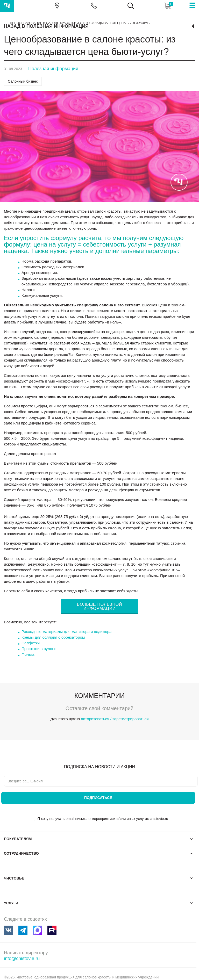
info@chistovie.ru (22, 959)
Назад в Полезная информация (46, 26)
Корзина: (167, 6)
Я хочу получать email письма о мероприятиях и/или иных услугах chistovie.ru (103, 819)
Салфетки (31, 643)
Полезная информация (53, 69)
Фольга (28, 654)
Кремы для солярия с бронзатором (53, 637)
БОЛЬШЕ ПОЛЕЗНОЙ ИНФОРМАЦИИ (99, 606)
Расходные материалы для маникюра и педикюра (66, 632)
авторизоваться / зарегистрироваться (115, 719)
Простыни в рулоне (39, 649)
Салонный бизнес (23, 81)
